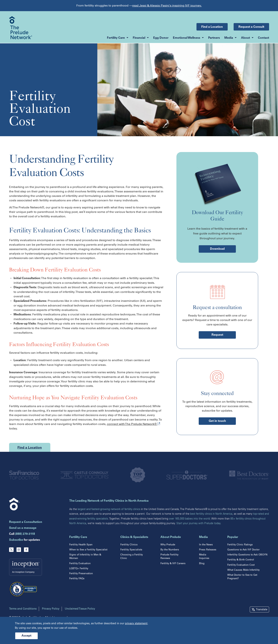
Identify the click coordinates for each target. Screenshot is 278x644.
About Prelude (171, 537)
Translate (262, 609)
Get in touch (217, 421)
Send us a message (23, 528)
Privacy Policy (51, 609)
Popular (233, 537)
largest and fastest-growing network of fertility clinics (109, 509)
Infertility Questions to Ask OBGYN (247, 555)
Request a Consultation (26, 522)
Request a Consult (251, 27)
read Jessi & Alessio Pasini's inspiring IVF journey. (167, 5)
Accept (26, 636)
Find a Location (212, 27)
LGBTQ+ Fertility (79, 568)
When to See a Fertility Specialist (88, 550)
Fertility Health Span (81, 545)
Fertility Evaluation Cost (241, 565)
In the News (206, 545)
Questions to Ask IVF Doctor (243, 550)
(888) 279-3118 (25, 534)
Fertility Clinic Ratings (240, 545)
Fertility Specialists (131, 550)
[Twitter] (11, 550)
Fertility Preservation (81, 573)
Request (217, 335)
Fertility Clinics (129, 545)
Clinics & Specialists (134, 537)
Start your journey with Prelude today (198, 523)
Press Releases (208, 550)
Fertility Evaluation (80, 563)
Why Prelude (168, 545)
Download (217, 249)
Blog (202, 563)
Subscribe (16, 540)
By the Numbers (170, 550)
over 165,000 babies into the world (190, 519)
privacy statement (136, 623)
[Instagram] (19, 550)
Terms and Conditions (23, 609)
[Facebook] (26, 550)
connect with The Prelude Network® (134, 424)
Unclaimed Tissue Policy (80, 609)
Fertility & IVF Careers (173, 563)
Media (203, 537)
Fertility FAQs (77, 578)
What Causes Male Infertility (243, 570)
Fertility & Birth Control (241, 560)
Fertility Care (78, 537)
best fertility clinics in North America (211, 514)
